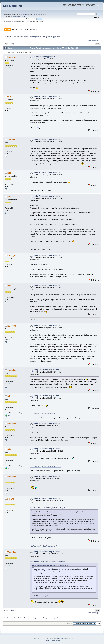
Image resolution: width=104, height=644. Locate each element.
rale (9, 173)
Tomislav (12, 140)
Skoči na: (70, 624)
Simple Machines (55, 638)
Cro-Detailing (13, 6)
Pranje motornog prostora (45, 57)
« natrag (91, 41)
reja (9, 396)
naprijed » (97, 41)
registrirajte (36, 14)
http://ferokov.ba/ (35, 546)
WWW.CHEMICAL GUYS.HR (52, 414)
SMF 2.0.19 (37, 638)
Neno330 (12, 326)
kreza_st (12, 57)
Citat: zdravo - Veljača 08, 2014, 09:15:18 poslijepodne (48, 561)
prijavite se (25, 14)
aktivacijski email (19, 16)
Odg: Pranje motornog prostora (47, 96)
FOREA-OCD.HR (36, 414)
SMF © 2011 (45, 638)
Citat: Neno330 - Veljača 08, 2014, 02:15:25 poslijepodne (48, 508)
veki (9, 97)
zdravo (11, 499)
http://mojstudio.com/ (50, 546)
